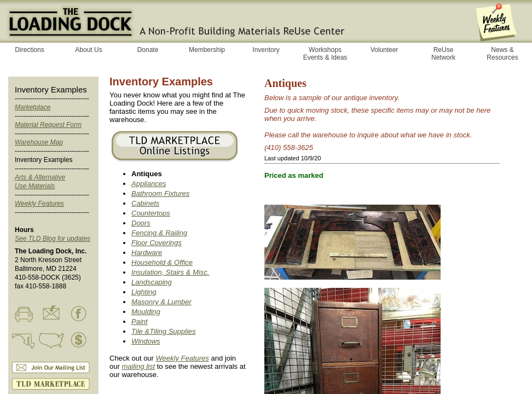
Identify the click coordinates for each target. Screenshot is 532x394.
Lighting (144, 292)
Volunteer (384, 50)
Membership (207, 50)
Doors (141, 223)
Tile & (140, 331)
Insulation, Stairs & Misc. (170, 272)
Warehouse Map (39, 142)
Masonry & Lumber (161, 302)
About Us (88, 50)
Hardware (147, 253)
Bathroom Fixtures (160, 193)
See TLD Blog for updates (53, 239)
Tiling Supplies (172, 331)
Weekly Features (39, 204)
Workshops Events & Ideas (325, 54)
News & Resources (502, 54)
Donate (148, 50)
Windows (146, 341)
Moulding (146, 312)
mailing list (138, 366)
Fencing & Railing (159, 233)
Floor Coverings (157, 243)
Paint (140, 321)
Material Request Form (48, 125)
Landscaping (152, 282)
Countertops (151, 213)
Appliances (149, 184)
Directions (29, 50)
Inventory (266, 50)
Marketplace (33, 107)
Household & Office (162, 262)
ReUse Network (443, 54)
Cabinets (145, 203)
